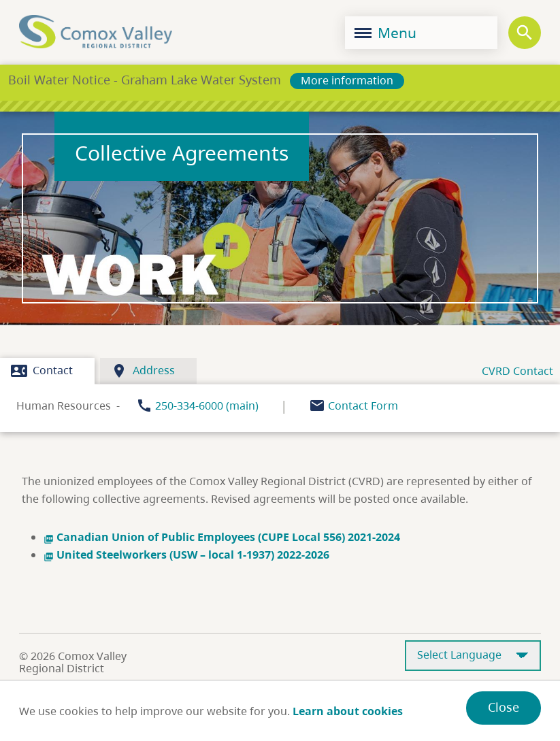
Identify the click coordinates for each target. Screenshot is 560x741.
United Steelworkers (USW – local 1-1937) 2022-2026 (186, 555)
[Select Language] (473, 656)
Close (504, 707)
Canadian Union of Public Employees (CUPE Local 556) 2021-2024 (222, 537)
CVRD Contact (517, 371)
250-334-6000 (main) (207, 406)
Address (143, 371)
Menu (385, 33)
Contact (42, 371)
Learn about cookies (348, 711)
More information (347, 80)
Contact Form (363, 406)
